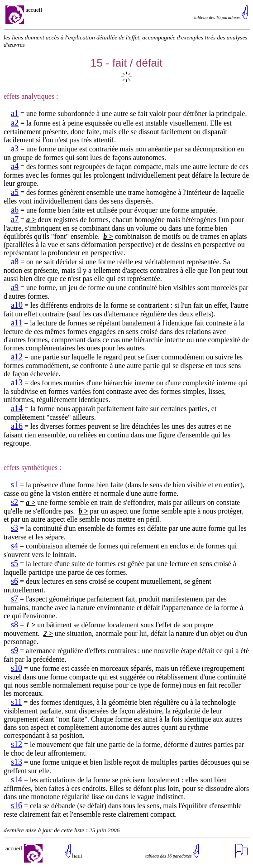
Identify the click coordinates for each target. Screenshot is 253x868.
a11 (17, 323)
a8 (15, 262)
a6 (15, 210)
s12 (17, 744)
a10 (17, 305)
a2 (15, 123)
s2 (14, 502)
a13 (17, 383)
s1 (14, 485)
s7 (14, 599)
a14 (17, 408)
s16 (17, 805)
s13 (17, 762)
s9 (14, 650)
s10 (17, 668)
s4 (14, 546)
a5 (15, 192)
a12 (17, 357)
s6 (14, 581)
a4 (15, 166)
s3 (14, 528)
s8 (14, 625)
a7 (15, 219)
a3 (15, 149)
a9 (15, 287)
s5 (14, 563)
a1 (15, 113)
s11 (16, 702)
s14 (17, 780)
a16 (17, 426)
